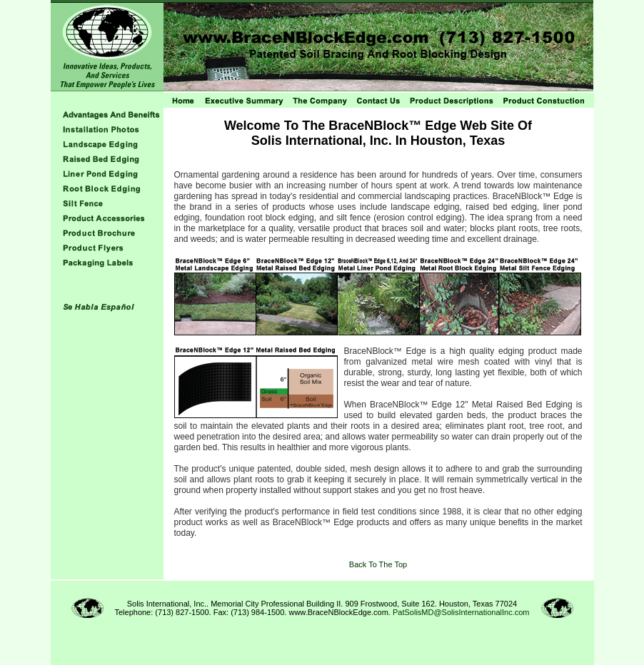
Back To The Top (378, 564)
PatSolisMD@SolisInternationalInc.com (461, 612)
